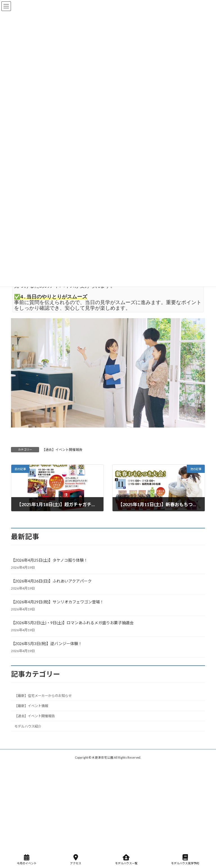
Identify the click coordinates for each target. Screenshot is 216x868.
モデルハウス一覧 (126, 860)
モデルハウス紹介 (28, 726)
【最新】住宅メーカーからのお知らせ (43, 696)
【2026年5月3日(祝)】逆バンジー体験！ (47, 644)
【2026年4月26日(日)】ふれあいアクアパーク (51, 581)
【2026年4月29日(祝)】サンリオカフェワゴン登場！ (57, 602)
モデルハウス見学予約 (185, 860)
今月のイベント (27, 860)
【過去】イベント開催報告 (62, 450)
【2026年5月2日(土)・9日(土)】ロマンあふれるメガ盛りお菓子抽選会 (72, 623)
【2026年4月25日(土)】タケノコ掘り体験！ (49, 560)
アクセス (76, 860)
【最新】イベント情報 (31, 706)
